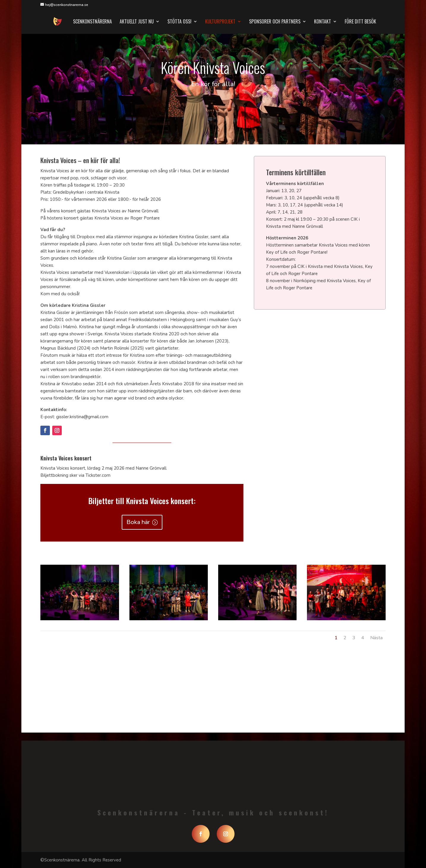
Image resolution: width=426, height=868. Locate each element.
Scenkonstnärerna (92, 22)
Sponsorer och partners (275, 22)
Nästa (376, 638)
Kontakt (323, 22)
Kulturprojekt (220, 22)
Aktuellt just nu (137, 22)
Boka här (138, 522)
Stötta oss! (179, 22)
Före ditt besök (360, 22)
